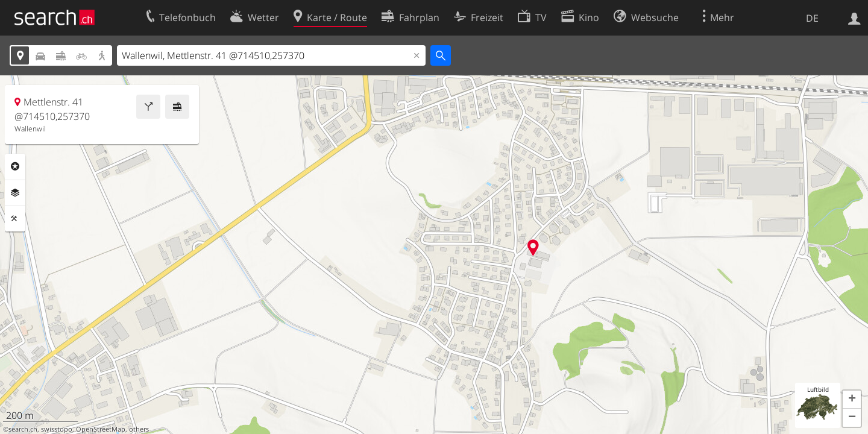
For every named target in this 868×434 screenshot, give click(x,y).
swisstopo (57, 429)
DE (812, 18)
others (139, 429)
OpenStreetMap (101, 429)
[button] (852, 400)
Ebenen (15, 193)
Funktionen (15, 219)
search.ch (23, 429)
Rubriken (15, 166)
